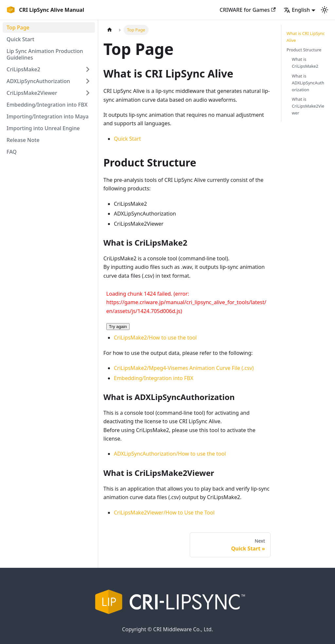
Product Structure (304, 50)
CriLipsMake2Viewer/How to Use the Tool (164, 513)
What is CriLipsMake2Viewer (308, 106)
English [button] (297, 10)
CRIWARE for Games (248, 10)
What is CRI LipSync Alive (306, 37)
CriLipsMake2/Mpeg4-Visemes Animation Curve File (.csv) (184, 368)
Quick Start (20, 39)
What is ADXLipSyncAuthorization (308, 83)
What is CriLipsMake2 (305, 63)
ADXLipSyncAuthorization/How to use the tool (170, 454)
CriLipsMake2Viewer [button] (32, 93)
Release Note (23, 140)
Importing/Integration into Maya (48, 116)
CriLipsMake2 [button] (23, 69)
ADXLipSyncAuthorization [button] (38, 81)
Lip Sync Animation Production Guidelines (45, 54)
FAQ (12, 152)
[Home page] (110, 30)
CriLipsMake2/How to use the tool (155, 338)
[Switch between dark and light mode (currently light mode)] (325, 10)
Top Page (18, 27)
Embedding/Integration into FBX (47, 105)
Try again (118, 327)
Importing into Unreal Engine (43, 128)
